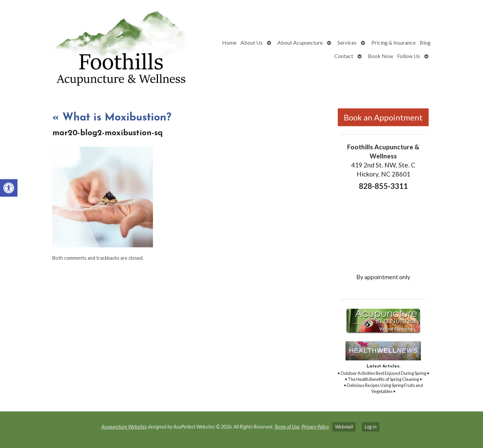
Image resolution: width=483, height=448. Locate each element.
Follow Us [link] (409, 56)
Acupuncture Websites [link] (124, 427)
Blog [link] (425, 42)
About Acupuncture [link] (300, 42)
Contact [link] (344, 56)
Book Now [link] (381, 56)
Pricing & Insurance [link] (393, 42)
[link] (9, 188)
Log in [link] (371, 427)
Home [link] (229, 42)
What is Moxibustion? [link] (112, 118)
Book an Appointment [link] (383, 117)
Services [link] (347, 42)
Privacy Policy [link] (315, 427)
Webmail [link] (344, 427)
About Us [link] (252, 42)
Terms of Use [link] (287, 427)
